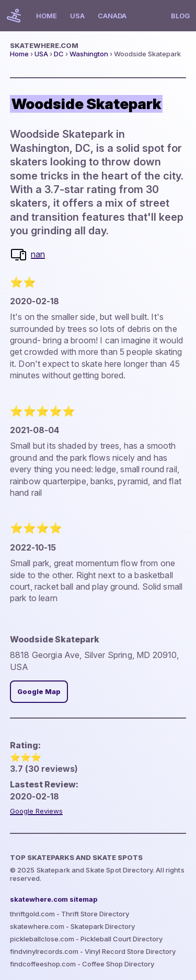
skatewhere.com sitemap (54, 899)
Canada (112, 16)
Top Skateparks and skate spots (76, 857)
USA (77, 16)
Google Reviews (36, 811)
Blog (180, 16)
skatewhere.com (44, 45)
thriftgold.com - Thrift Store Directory (70, 914)
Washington (89, 54)
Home (47, 16)
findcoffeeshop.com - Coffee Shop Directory (82, 964)
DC (59, 54)
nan (38, 254)
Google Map (39, 692)
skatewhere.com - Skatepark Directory (72, 926)
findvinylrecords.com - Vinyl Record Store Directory (93, 951)
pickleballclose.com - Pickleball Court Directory (86, 939)
